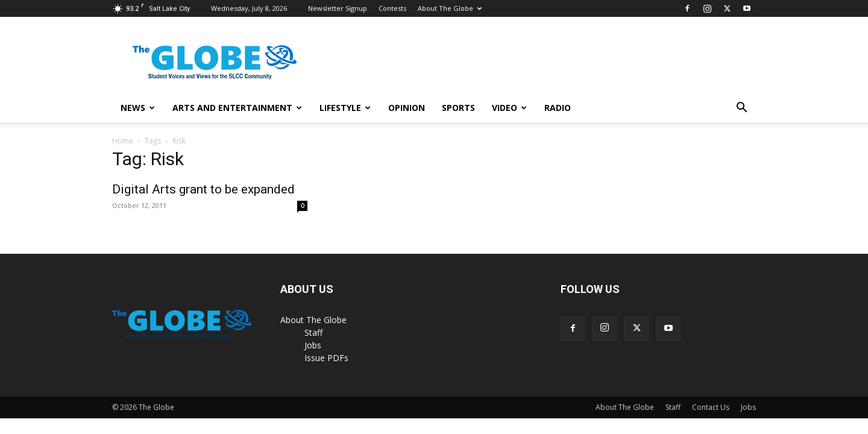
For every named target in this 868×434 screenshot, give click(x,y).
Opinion (407, 108)
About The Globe (450, 8)
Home (123, 141)
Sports (458, 108)
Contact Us (711, 407)
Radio (558, 108)
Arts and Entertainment (237, 108)
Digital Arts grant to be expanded (203, 189)
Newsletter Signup (338, 8)
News (138, 108)
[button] (741, 109)
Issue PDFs (326, 358)
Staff (313, 332)
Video (509, 108)
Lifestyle (345, 108)
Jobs (313, 345)
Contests (392, 8)
